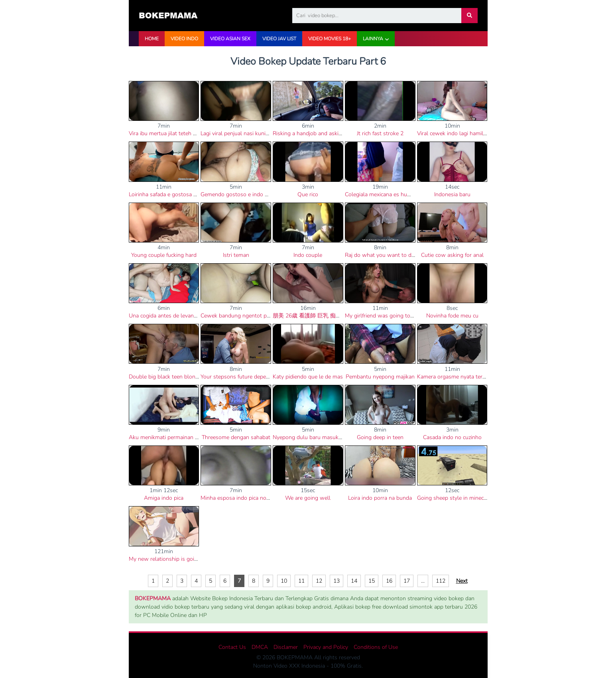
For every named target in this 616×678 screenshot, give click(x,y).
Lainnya (373, 39)
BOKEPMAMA (153, 598)
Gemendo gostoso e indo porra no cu (247, 194)
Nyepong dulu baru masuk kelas (313, 437)
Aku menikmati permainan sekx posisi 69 (179, 437)
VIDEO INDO (184, 39)
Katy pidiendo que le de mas (308, 377)
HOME (152, 39)
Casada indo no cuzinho (452, 437)
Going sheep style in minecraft (455, 498)
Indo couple (308, 255)
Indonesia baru (452, 194)
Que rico (308, 194)
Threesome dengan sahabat (236, 437)
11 (301, 581)
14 (354, 581)
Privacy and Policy (326, 647)
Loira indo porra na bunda (380, 498)
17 (407, 581)
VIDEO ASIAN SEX (230, 39)
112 (441, 581)
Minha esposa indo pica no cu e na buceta (252, 498)
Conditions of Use (376, 647)
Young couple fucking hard (164, 255)
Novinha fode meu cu (452, 316)
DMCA (260, 647)
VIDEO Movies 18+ (330, 39)
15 (372, 581)
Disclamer (286, 647)
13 (337, 581)
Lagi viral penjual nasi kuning (236, 133)
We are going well (308, 498)
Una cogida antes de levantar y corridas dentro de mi (194, 316)
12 (319, 581)
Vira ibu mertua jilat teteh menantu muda (180, 133)
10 (284, 581)
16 (389, 581)
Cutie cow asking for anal (452, 255)
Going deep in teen (380, 437)
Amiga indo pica (164, 498)
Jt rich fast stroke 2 (380, 133)
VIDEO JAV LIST (279, 39)
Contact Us (232, 647)
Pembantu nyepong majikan (380, 377)
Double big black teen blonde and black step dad (189, 377)
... (423, 581)
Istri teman (236, 255)
